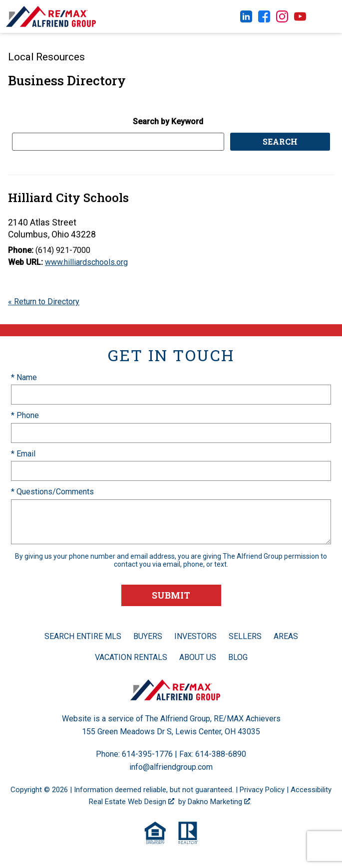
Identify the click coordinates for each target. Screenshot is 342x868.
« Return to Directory (44, 302)
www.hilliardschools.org (86, 262)
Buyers (148, 636)
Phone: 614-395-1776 (134, 754)
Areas (286, 636)
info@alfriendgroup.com (171, 767)
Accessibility (311, 790)
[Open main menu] (327, 16)
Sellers (245, 636)
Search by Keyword (168, 121)
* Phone (25, 415)
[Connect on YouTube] (300, 20)
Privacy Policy (262, 790)
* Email (23, 454)
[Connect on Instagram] (282, 20)
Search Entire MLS (83, 636)
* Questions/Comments (52, 492)
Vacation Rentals (131, 657)
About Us (198, 657)
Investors (195, 636)
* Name (24, 377)
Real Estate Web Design (132, 802)
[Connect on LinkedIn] (246, 20)
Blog (238, 657)
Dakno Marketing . (220, 802)
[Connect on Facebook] (264, 20)
